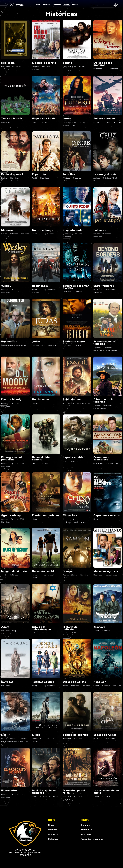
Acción (96, 122)
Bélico (35, 463)
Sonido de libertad (75, 735)
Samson (68, 571)
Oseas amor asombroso (101, 458)
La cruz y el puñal (105, 174)
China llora (70, 515)
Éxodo (36, 735)
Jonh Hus (69, 174)
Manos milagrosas (106, 571)
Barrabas (7, 682)
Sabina (67, 63)
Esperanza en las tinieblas (105, 343)
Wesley (6, 286)
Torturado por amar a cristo (76, 287)
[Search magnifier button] (114, 5)
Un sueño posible (44, 571)
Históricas (5, 67)
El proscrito (9, 791)
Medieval (7, 230)
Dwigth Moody (11, 399)
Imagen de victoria (14, 571)
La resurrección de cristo (106, 792)
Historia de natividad (70, 628)
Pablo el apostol (12, 174)
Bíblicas (35, 122)
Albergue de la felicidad (103, 401)
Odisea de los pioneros (103, 64)
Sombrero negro (74, 342)
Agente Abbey (11, 515)
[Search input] (101, 5)
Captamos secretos (107, 515)
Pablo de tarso (73, 399)
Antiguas (36, 67)
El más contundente (45, 515)
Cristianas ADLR (70, 67)
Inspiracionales (80, 181)
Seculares (16, 67)
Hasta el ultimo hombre (42, 458)
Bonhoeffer (9, 342)
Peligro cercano (104, 119)
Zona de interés (12, 119)
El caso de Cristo (105, 735)
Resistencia (40, 286)
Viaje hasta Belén (44, 119)
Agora (5, 627)
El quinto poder (73, 230)
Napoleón (100, 682)
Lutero (67, 119)
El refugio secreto (44, 63)
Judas (36, 342)
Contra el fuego (43, 230)
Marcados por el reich (74, 792)
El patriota (39, 174)
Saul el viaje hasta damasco (44, 792)
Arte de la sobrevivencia (41, 628)
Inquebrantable (73, 457)
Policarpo (100, 230)
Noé (4, 735)
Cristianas (77, 178)
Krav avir (99, 627)
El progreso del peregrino (11, 458)
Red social (8, 63)
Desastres (13, 741)
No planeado (40, 399)
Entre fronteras (104, 286)
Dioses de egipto (74, 682)
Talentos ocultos (43, 682)
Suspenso (78, 345)
